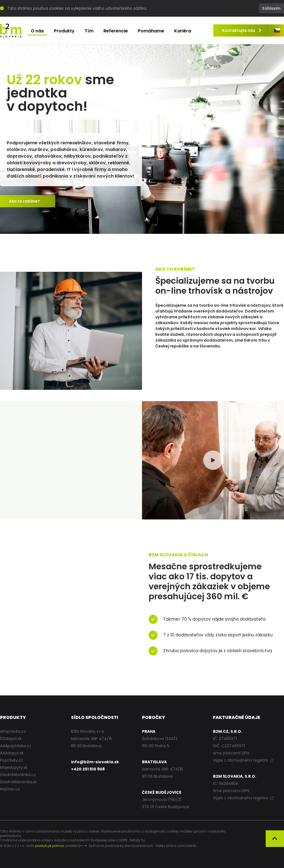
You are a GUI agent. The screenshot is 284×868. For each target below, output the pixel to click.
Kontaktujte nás (242, 30)
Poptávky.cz (12, 760)
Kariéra (183, 31)
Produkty (64, 31)
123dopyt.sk (11, 739)
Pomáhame (151, 31)
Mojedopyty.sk (14, 767)
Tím (89, 31)
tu (143, 840)
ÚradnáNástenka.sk (18, 782)
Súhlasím (271, 8)
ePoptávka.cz (13, 731)
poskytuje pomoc (50, 846)
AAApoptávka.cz (16, 746)
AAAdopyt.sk (12, 753)
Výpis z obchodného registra (243, 760)
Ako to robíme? (29, 201)
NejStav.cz (10, 789)
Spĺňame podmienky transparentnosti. (121, 846)
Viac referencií (28, 499)
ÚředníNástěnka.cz (18, 775)
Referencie (116, 31)
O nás (37, 31)
